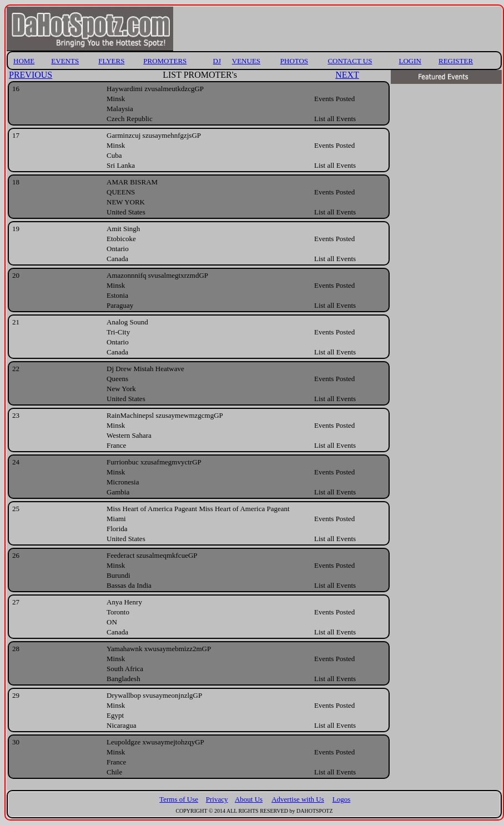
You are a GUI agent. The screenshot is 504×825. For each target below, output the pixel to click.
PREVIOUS (31, 75)
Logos (342, 799)
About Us (249, 799)
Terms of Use (179, 799)
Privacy (217, 799)
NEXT (347, 75)
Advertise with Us (298, 799)
